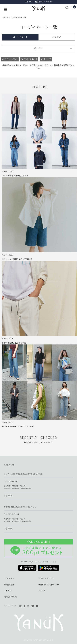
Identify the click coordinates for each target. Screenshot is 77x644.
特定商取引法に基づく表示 (49, 585)
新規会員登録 (9, 585)
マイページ (8, 591)
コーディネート (20, 37)
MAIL (10, 496)
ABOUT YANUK (10, 597)
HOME (6, 18)
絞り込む (38, 49)
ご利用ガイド (9, 579)
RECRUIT (42, 591)
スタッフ (57, 37)
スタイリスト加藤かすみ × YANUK (38, 2)
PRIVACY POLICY (46, 579)
